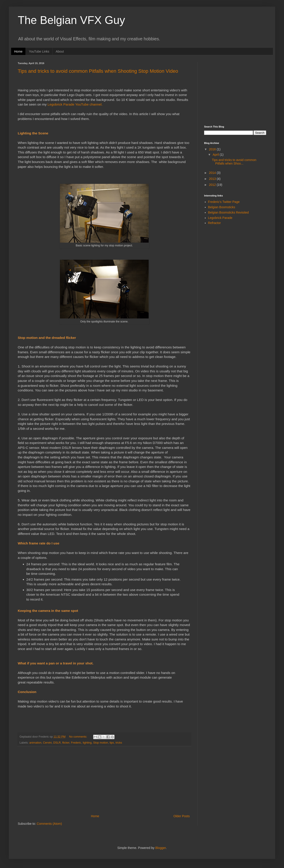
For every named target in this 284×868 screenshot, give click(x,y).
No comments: (78, 737)
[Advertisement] (237, 90)
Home (18, 51)
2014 (213, 173)
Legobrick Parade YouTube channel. (75, 104)
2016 (213, 149)
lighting (87, 743)
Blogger (161, 848)
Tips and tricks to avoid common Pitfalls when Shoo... (234, 162)
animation (35, 743)
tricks (119, 743)
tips (112, 743)
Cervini (47, 743)
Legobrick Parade (220, 218)
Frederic (76, 743)
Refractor (215, 223)
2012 (213, 185)
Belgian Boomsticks (222, 207)
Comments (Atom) (49, 824)
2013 (213, 179)
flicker (66, 743)
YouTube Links (39, 51)
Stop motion (101, 743)
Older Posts (182, 816)
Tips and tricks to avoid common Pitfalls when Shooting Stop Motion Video (98, 71)
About (60, 51)
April (216, 155)
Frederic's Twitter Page (224, 202)
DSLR (57, 743)
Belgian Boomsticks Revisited (229, 212)
